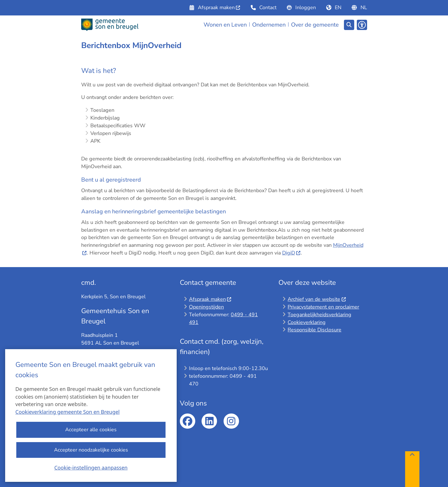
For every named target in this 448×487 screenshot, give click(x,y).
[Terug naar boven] (412, 469)
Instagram (231, 421)
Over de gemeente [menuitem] (315, 25)
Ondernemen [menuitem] (269, 25)
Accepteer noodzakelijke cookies (91, 450)
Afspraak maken (210, 299)
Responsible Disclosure (314, 330)
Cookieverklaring (307, 322)
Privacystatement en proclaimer (323, 307)
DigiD (291, 253)
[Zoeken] (349, 25)
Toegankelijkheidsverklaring (319, 315)
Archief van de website (317, 299)
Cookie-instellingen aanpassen (91, 468)
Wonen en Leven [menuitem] (225, 25)
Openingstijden (206, 307)
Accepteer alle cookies (91, 430)
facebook (188, 421)
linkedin (209, 421)
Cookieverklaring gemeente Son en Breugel (68, 412)
